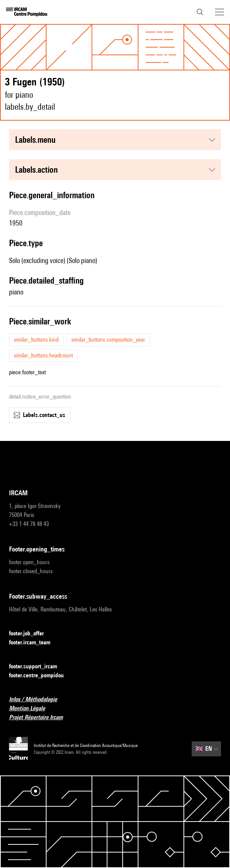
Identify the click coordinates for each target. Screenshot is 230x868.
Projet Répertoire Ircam (40, 718)
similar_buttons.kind (36, 340)
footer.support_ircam (38, 667)
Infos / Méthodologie (38, 700)
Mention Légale (32, 709)
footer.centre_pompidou (41, 676)
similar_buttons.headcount (43, 355)
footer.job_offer (31, 634)
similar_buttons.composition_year (108, 340)
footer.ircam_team (34, 643)
